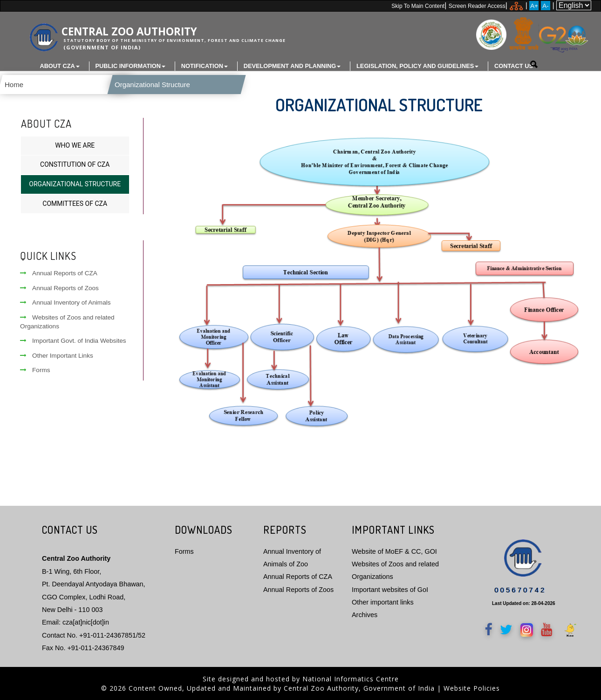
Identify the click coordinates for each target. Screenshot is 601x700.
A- (545, 6)
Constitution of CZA (75, 164)
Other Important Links (57, 355)
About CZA (59, 66)
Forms (35, 369)
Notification (205, 66)
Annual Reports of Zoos (59, 287)
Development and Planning (292, 66)
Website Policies (472, 688)
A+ (534, 6)
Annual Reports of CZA (59, 273)
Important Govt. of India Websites (73, 340)
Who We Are (75, 144)
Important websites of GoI (390, 589)
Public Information (131, 66)
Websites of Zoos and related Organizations (67, 321)
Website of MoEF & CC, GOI (394, 550)
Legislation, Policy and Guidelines (417, 66)
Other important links (383, 601)
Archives (365, 614)
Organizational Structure (139, 85)
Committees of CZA (75, 203)
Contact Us (514, 66)
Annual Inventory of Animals (65, 302)
